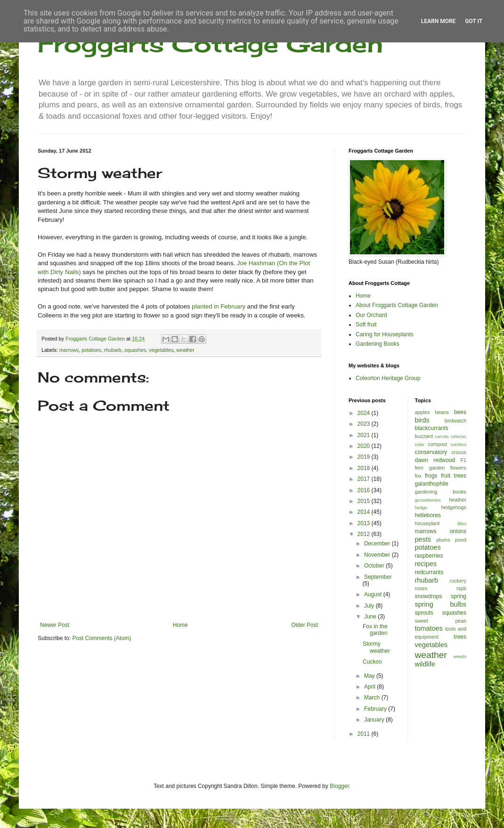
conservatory (431, 452)
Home (180, 625)
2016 (365, 490)
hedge (421, 507)
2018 (365, 468)
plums (443, 540)
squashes (135, 350)
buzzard (424, 436)
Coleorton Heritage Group (388, 378)
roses (421, 588)
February (376, 709)
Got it (474, 21)
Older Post (305, 625)
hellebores (428, 515)
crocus (459, 452)
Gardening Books (378, 344)
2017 (365, 479)
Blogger (339, 786)
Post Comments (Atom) (102, 638)
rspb (461, 588)
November (378, 555)
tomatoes (429, 628)
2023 (365, 424)
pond (461, 540)
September (378, 577)
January (375, 720)
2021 (365, 435)
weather (185, 350)
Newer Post (55, 625)
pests (423, 539)
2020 (365, 446)
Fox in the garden (375, 630)
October (375, 566)
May (370, 676)
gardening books (441, 492)
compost (437, 444)
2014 (365, 512)
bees (460, 412)
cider (420, 444)
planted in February (219, 306)
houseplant (427, 523)
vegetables (161, 350)
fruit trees (454, 476)
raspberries (429, 556)
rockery (458, 581)
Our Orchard (371, 315)
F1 (463, 460)
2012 (365, 534)
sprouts (424, 613)
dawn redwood (435, 460)
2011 (365, 734)
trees (460, 637)
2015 (365, 501)
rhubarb (113, 350)
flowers (458, 468)
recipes (426, 564)
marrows (69, 350)
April (370, 687)
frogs (431, 476)
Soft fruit (366, 325)
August (374, 594)
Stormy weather (376, 647)
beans (442, 412)
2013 (365, 523)
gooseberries (428, 500)
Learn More (439, 21)
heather (458, 500)
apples (423, 412)
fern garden (430, 468)
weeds (460, 656)
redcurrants (429, 572)
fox (418, 476)
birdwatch (455, 421)
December (378, 544)
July (370, 606)
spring (459, 596)
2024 (365, 413)
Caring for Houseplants (385, 334)
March (373, 698)
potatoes (91, 350)
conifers (458, 444)
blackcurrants (432, 428)
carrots (442, 436)
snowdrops (429, 596)
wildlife (425, 664)
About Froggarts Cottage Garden (397, 305)
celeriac (459, 436)
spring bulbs (441, 604)
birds (422, 420)
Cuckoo (372, 662)
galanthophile (432, 484)
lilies (462, 524)
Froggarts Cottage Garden (210, 44)
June (371, 617)
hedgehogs (454, 507)
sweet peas (441, 621)
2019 (365, 457)
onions (458, 531)
